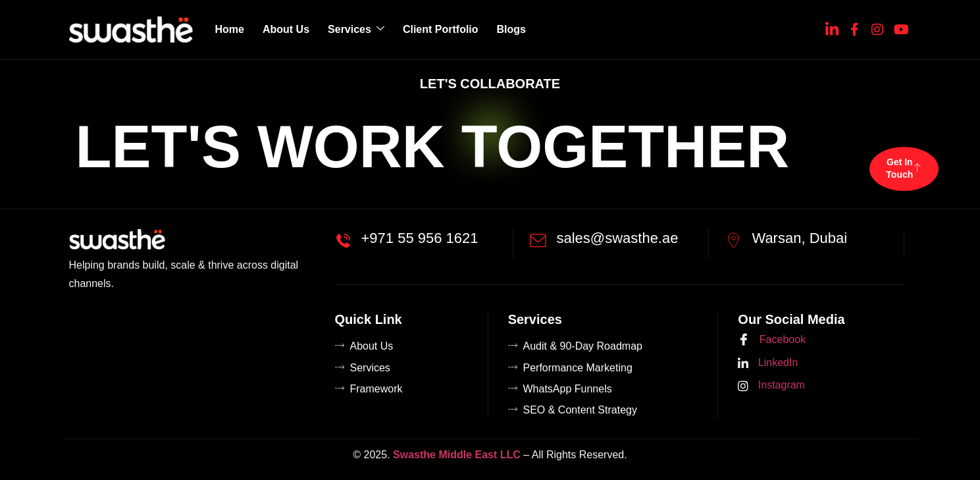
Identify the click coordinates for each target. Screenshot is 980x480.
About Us (286, 29)
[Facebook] (855, 27)
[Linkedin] (832, 27)
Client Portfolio (441, 29)
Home (230, 29)
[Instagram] (877, 27)
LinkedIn (768, 363)
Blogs (511, 29)
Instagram (771, 386)
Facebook (772, 340)
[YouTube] (900, 27)
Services (356, 29)
